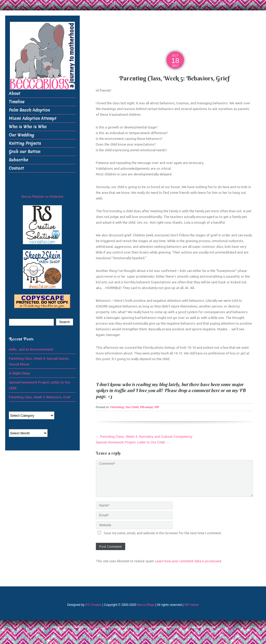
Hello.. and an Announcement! (31, 349)
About (15, 94)
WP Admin (192, 605)
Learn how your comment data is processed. (189, 561)
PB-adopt (146, 407)
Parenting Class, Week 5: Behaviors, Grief (40, 397)
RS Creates (94, 605)
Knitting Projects (25, 143)
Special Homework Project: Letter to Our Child (133, 442)
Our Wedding (21, 135)
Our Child (132, 407)
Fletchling (117, 407)
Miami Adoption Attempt (33, 118)
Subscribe (18, 160)
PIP (157, 407)
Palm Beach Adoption (29, 110)
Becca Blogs (146, 605)
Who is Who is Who (28, 127)
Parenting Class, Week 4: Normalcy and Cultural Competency (144, 437)
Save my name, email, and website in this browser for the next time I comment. (163, 533)
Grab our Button (25, 152)
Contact (16, 168)
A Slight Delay (19, 373)
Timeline (17, 102)
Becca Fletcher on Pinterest (43, 197)
